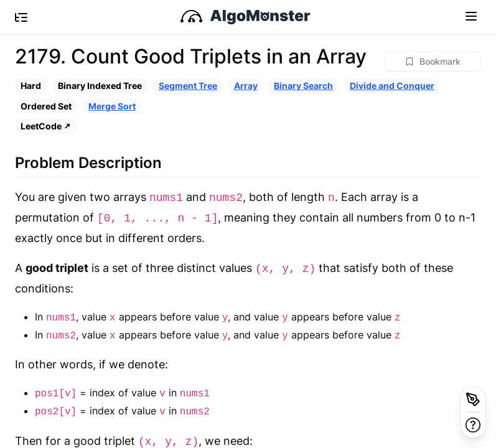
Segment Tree (188, 86)
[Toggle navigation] (471, 16)
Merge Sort (112, 106)
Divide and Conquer (392, 86)
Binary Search (303, 86)
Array (246, 86)
